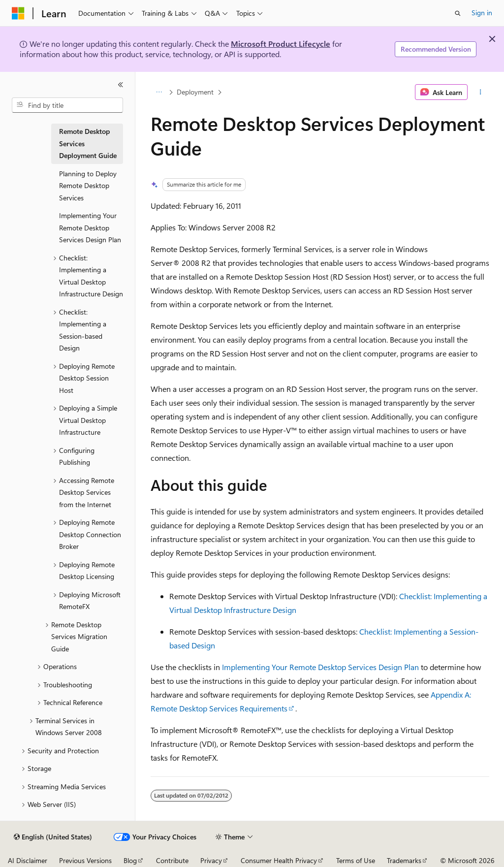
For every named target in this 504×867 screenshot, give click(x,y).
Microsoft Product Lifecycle (281, 44)
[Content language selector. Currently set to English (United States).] (53, 837)
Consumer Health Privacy (279, 860)
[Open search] (458, 13)
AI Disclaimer (28, 860)
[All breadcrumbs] (159, 92)
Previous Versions (85, 860)
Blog (130, 860)
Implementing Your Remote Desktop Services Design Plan (320, 667)
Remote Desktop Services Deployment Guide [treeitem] (88, 143)
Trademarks (404, 860)
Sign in (482, 13)
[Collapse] (121, 85)
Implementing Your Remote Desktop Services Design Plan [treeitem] (90, 227)
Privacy (211, 860)
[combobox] (67, 105)
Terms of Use (356, 860)
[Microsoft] (18, 13)
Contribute (172, 860)
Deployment (195, 92)
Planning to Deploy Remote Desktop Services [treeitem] (88, 186)
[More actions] (480, 92)
